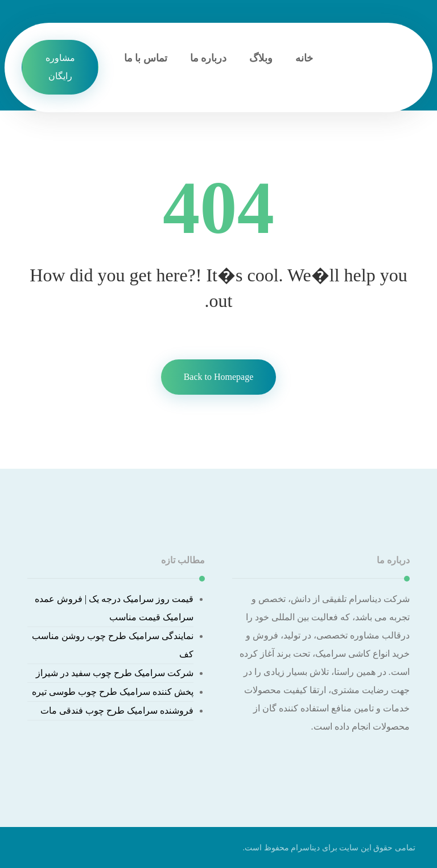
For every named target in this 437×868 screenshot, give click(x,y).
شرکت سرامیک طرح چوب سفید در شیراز (115, 673)
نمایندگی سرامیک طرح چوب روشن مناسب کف (113, 645)
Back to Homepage (219, 377)
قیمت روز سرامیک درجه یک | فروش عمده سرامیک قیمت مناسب (114, 608)
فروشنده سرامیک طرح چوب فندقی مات (117, 711)
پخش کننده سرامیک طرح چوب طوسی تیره (113, 692)
